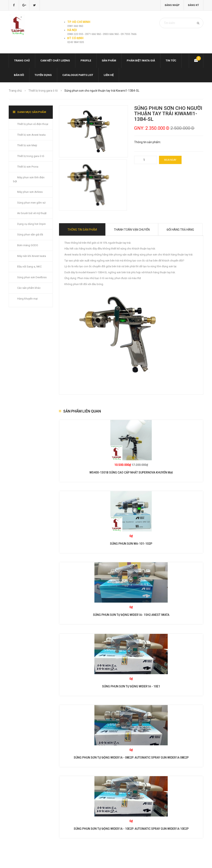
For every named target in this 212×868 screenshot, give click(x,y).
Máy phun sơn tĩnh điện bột (29, 179)
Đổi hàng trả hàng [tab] (180, 230)
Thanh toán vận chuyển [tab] (132, 230)
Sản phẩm (109, 61)
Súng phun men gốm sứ (31, 203)
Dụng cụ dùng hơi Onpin (31, 224)
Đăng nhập (172, 5)
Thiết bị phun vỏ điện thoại (33, 124)
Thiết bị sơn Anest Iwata (31, 135)
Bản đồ (19, 75)
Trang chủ (22, 61)
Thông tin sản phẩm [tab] (82, 230)
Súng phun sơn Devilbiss (32, 277)
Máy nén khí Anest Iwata (32, 256)
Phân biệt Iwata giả (141, 61)
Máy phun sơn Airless (30, 192)
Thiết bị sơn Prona (28, 167)
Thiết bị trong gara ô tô (43, 91)
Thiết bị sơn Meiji (27, 145)
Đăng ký (193, 5)
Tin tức (171, 61)
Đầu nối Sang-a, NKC (29, 267)
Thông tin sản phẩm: (148, 142)
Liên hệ (109, 75)
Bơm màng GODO (28, 245)
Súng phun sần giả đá (30, 234)
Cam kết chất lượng (55, 61)
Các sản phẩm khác (29, 288)
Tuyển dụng (43, 75)
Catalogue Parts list (78, 75)
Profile (86, 61)
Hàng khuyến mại (27, 299)
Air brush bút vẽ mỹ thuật (32, 213)
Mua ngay (170, 160)
